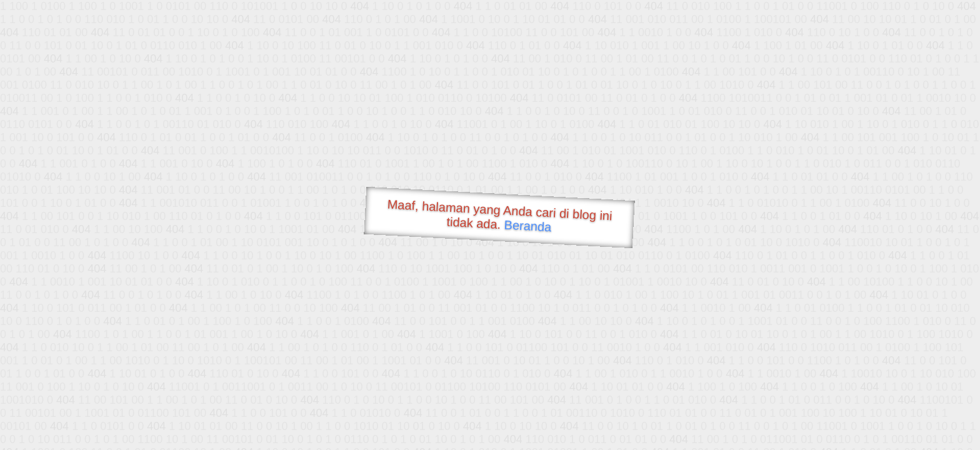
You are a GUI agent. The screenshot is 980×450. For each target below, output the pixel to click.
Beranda (528, 226)
